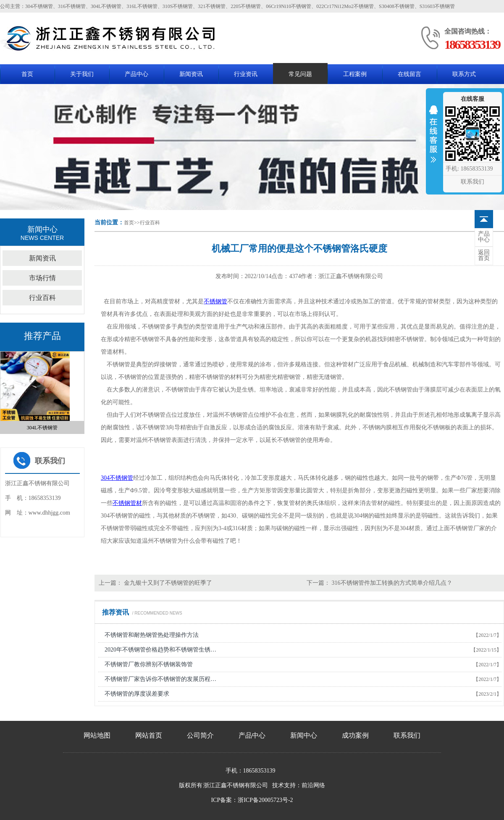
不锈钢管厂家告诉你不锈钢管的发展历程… (160, 679)
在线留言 (409, 74)
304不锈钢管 (117, 478)
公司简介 (200, 735)
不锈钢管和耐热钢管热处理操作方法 (152, 635)
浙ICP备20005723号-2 (265, 800)
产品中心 (136, 74)
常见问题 (300, 74)
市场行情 (42, 278)
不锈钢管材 (127, 503)
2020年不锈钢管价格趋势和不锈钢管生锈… (160, 650)
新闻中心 (304, 735)
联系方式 (464, 74)
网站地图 (97, 735)
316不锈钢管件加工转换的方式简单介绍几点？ (391, 583)
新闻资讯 (191, 74)
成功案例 (355, 735)
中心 (484, 237)
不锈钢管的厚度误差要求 (137, 694)
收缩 (433, 139)
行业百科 (150, 223)
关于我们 (82, 74)
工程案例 (355, 74)
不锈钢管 (215, 301)
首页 (27, 74)
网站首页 (149, 735)
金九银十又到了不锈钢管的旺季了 (167, 583)
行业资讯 (246, 74)
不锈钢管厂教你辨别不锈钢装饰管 (149, 664)
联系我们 (407, 735)
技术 (278, 785)
